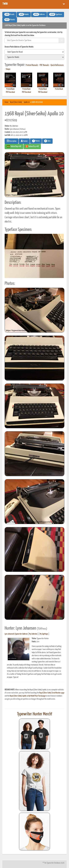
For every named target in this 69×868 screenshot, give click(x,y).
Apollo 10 (27, 102)
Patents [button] (10, 20)
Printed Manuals (32, 65)
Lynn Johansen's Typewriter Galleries (16, 634)
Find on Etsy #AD (32, 146)
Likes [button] (47, 141)
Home (6, 102)
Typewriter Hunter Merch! (35, 714)
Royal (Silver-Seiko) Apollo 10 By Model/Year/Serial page (28, 696)
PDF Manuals (44, 65)
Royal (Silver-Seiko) (16, 102)
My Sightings (44, 634)
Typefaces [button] (56, 14)
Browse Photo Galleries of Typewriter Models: (19, 47)
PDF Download (10, 92)
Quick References (57, 65)
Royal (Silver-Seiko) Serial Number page (52, 693)
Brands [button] (9, 14)
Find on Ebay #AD (14, 146)
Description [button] (12, 141)
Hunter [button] (24, 141)
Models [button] (24, 14)
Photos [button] (36, 141)
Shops (8, 69)
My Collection (33, 634)
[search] (34, 52)
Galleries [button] (39, 14)
